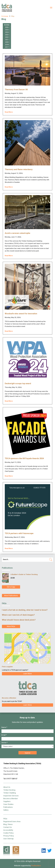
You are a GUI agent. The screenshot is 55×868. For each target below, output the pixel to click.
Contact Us (8, 827)
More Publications (11, 596)
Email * (4, 735)
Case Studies (8, 804)
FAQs (5, 819)
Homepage (5, 16)
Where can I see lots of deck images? (18, 615)
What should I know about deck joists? (19, 620)
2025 (7, 30)
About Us (7, 787)
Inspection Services (11, 796)
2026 (7, 27)
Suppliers (7, 801)
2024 (7, 32)
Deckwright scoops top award (18, 383)
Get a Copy (11, 587)
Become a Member (11, 799)
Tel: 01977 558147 (10, 779)
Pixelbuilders (36, 866)
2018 (7, 45)
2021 (7, 40)
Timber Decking (9, 790)
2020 (7, 42)
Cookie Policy (8, 833)
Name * (4, 727)
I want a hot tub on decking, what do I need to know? (25, 610)
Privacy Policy (9, 836)
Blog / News (8, 824)
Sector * (5, 743)
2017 (7, 47)
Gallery (6, 810)
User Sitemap (8, 839)
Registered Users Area (12, 821)
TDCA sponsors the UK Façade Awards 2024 (24, 458)
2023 (7, 35)
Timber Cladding (10, 793)
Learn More (27, 674)
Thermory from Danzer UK (16, 90)
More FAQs (11, 626)
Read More (9, 112)
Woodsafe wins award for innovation (21, 314)
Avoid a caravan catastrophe (17, 233)
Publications (8, 807)
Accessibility (8, 830)
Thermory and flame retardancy (19, 169)
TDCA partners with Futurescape (19, 533)
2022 (7, 37)
